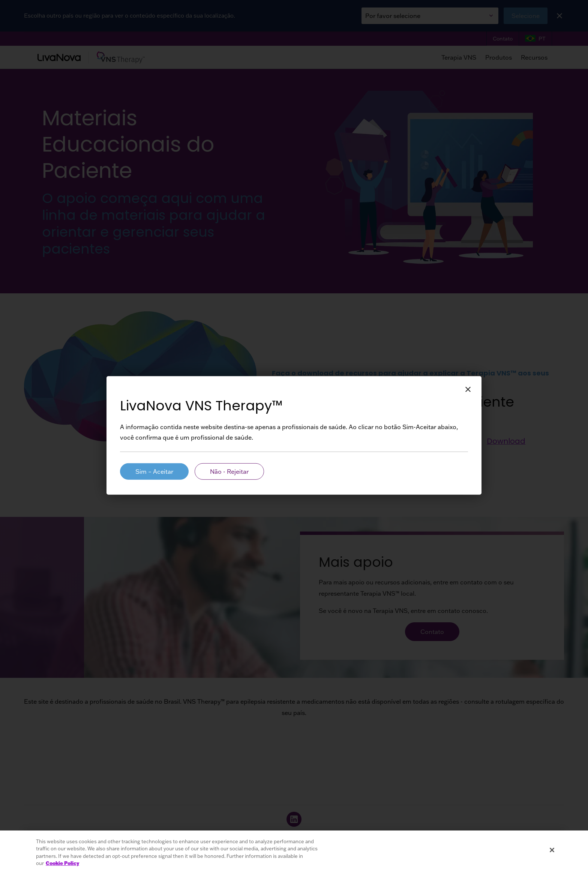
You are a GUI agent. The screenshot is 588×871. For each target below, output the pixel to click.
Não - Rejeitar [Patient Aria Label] (229, 472)
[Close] (552, 850)
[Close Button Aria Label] (468, 390)
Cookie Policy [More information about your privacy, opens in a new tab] (62, 863)
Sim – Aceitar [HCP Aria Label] (154, 472)
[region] (294, 851)
